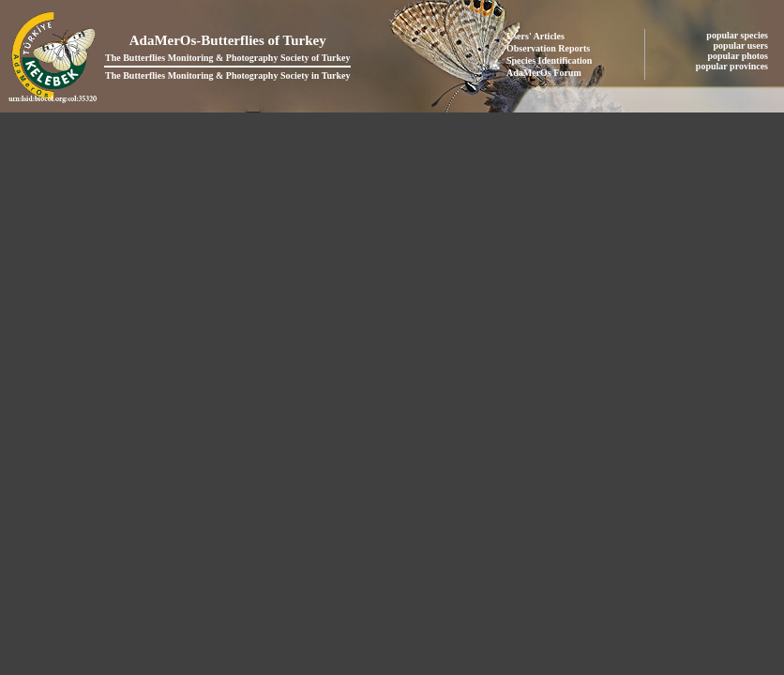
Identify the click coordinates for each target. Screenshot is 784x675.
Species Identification (549, 60)
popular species (738, 35)
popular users (742, 45)
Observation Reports (548, 48)
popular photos (739, 56)
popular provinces (733, 66)
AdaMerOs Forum (544, 73)
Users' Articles (535, 36)
